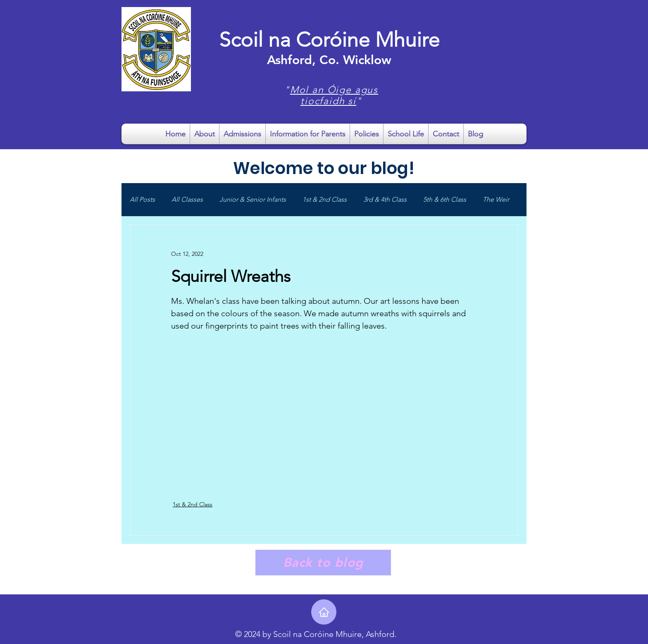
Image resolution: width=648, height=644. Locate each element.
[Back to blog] (323, 563)
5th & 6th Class (445, 199)
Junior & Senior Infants (253, 199)
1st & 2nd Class (325, 199)
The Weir (496, 199)
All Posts (142, 199)
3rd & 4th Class (385, 199)
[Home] (324, 612)
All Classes (187, 199)
